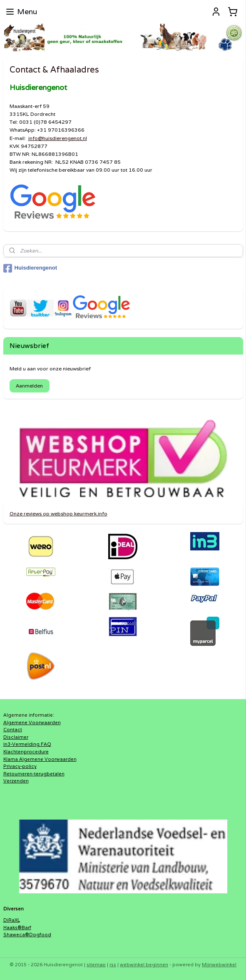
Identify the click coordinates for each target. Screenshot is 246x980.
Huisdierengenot (30, 268)
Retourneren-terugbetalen (34, 774)
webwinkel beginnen (144, 965)
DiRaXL (12, 920)
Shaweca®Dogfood (27, 935)
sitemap (96, 965)
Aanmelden (29, 386)
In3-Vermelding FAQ (27, 744)
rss (113, 965)
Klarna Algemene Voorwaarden (40, 759)
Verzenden (16, 781)
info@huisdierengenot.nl (58, 138)
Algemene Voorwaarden (32, 722)
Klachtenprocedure (26, 752)
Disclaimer (16, 737)
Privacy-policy (20, 766)
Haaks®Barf (17, 927)
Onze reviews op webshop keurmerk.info (58, 514)
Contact (13, 730)
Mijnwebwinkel (219, 965)
